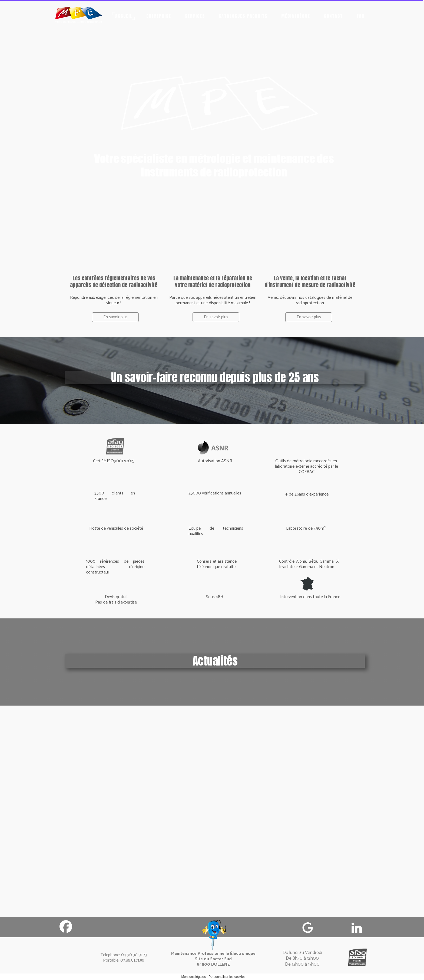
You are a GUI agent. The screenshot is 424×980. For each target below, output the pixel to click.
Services (195, 16)
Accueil (124, 16)
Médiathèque (296, 16)
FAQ (361, 16)
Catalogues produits (243, 16)
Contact (333, 16)
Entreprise (159, 16)
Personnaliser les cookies (227, 977)
